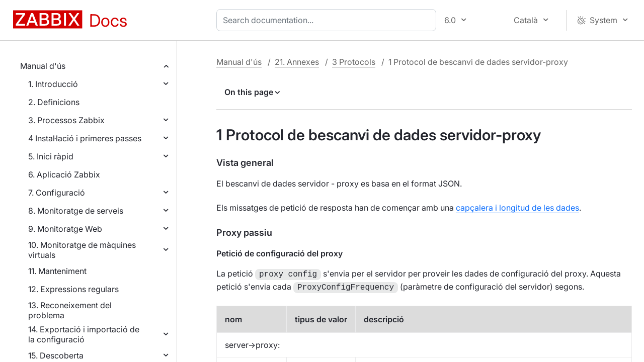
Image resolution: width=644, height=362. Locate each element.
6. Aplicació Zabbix (64, 174)
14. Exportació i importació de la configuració (84, 334)
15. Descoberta (56, 355)
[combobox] (328, 20)
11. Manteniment (57, 271)
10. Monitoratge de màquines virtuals (82, 250)
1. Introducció (53, 84)
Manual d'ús (43, 66)
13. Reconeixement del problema (70, 310)
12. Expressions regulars (73, 289)
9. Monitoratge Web (65, 229)
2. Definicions (54, 102)
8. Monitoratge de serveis (76, 211)
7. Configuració (57, 193)
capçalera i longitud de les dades (517, 208)
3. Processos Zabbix (66, 120)
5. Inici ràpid (51, 156)
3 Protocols (354, 62)
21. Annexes (297, 62)
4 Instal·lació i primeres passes (85, 138)
